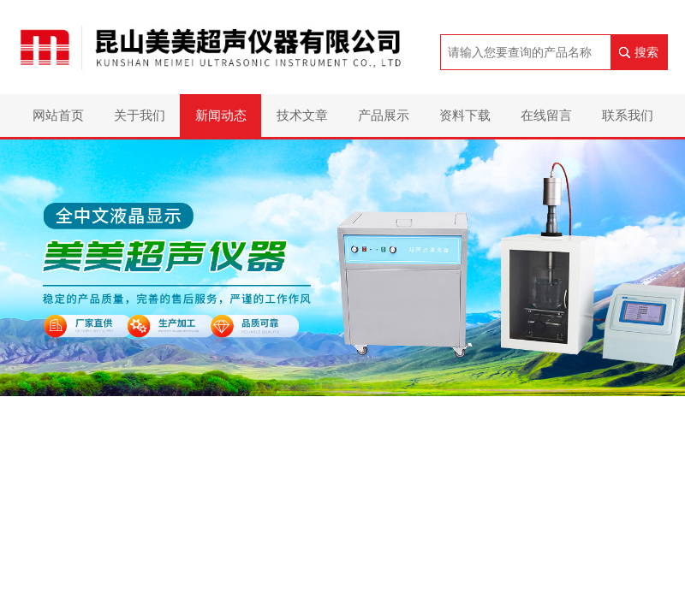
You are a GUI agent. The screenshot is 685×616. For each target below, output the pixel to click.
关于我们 (140, 115)
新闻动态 (221, 115)
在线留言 (546, 115)
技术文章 (302, 115)
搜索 (646, 52)
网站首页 (58, 115)
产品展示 (384, 115)
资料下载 (465, 115)
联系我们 (628, 115)
